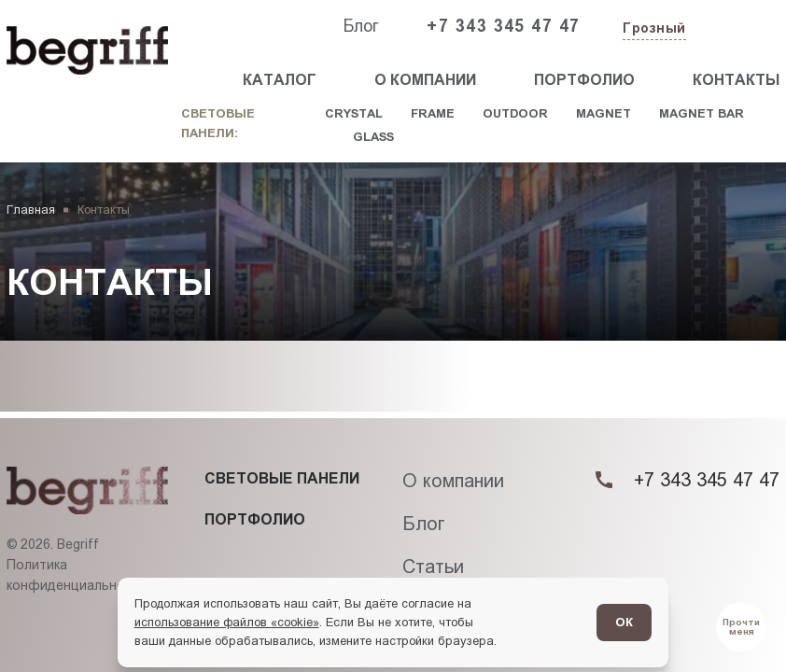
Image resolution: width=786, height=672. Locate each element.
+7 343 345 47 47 (503, 26)
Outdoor (515, 113)
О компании (425, 80)
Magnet (604, 113)
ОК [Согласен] (624, 622)
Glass (373, 137)
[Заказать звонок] (737, 27)
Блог (361, 26)
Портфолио (584, 80)
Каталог (280, 80)
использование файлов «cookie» (227, 622)
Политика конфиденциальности (77, 575)
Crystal (354, 113)
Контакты (736, 80)
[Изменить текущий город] (653, 29)
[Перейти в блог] (742, 628)
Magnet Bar (702, 113)
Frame (433, 113)
